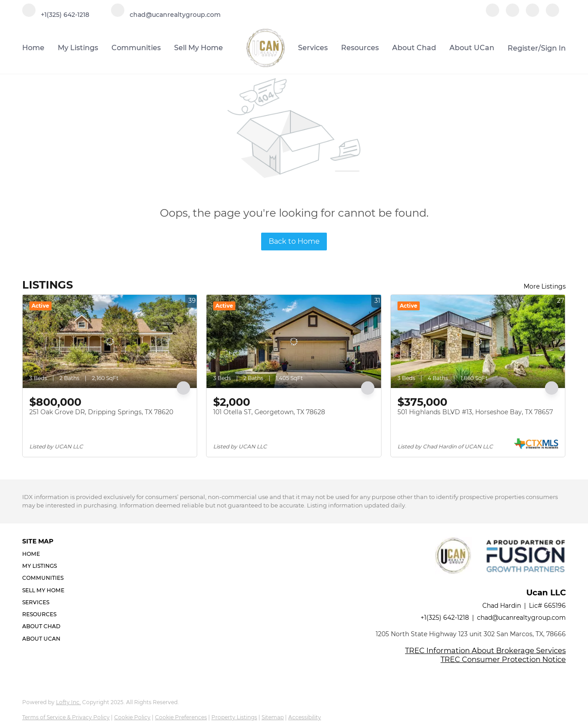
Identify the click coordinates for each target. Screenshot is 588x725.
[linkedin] (513, 14)
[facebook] (493, 14)
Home (33, 48)
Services (313, 48)
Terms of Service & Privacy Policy (66, 717)
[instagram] (532, 14)
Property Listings (234, 717)
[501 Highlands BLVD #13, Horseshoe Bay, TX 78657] (478, 341)
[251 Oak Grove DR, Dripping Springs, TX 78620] (110, 341)
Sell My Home (199, 48)
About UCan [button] (472, 48)
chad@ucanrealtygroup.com (521, 618)
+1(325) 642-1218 (445, 618)
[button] (46, 554)
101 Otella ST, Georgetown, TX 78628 (269, 412)
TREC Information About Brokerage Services (485, 650)
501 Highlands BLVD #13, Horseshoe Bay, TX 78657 (475, 412)
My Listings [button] (78, 48)
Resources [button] (360, 48)
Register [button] (523, 48)
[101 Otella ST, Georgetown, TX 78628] (294, 341)
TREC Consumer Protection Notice (503, 659)
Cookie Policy (132, 717)
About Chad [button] (414, 48)
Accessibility (305, 717)
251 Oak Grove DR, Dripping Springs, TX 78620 (101, 412)
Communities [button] (136, 48)
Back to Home (294, 241)
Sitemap (273, 717)
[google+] (552, 14)
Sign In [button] (553, 48)
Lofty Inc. (68, 702)
